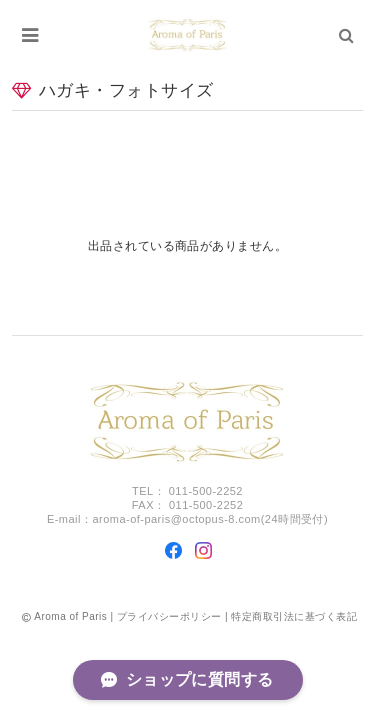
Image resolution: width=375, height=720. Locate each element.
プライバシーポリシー (169, 616)
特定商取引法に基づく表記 (294, 616)
